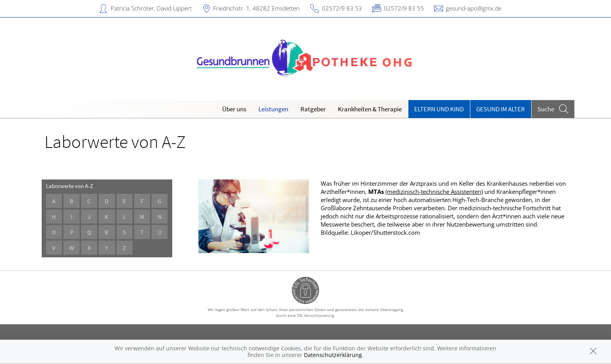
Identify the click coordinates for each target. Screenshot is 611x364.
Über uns (234, 109)
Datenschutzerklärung (333, 355)
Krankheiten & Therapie (370, 109)
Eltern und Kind (439, 109)
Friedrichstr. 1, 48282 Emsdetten (256, 8)
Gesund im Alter (501, 109)
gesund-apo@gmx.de (474, 8)
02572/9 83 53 (342, 8)
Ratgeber (313, 109)
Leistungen (273, 109)
